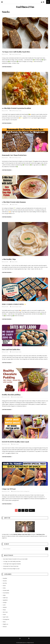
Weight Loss (6, 624)
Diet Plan (5, 583)
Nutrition (5, 607)
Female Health (6, 590)
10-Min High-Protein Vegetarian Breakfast (18, 108)
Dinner (4, 586)
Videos (4, 622)
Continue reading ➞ (7, 67)
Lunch (4, 605)
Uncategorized (26, 491)
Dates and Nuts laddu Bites (12, 349)
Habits (4, 595)
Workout (5, 627)
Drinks (4, 588)
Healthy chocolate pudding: (12, 395)
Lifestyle (5, 602)
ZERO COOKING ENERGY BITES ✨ (15, 304)
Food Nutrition (6, 593)
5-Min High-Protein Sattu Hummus (15, 202)
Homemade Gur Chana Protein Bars (15, 155)
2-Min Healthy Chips (10, 259)
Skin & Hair (5, 612)
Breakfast (13, 111)
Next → (32, 510)
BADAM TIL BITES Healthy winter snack (17, 442)
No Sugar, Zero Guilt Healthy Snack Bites (17, 52)
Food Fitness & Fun (25, 6)
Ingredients (5, 600)
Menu (2, 2)
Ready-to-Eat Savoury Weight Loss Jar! (11, 569)
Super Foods (6, 617)
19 (27, 510)
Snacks (20, 54)
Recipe (16, 54)
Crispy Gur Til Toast (9, 489)
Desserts (13, 54)
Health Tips (5, 598)
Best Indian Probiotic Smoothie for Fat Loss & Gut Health (15, 559)
